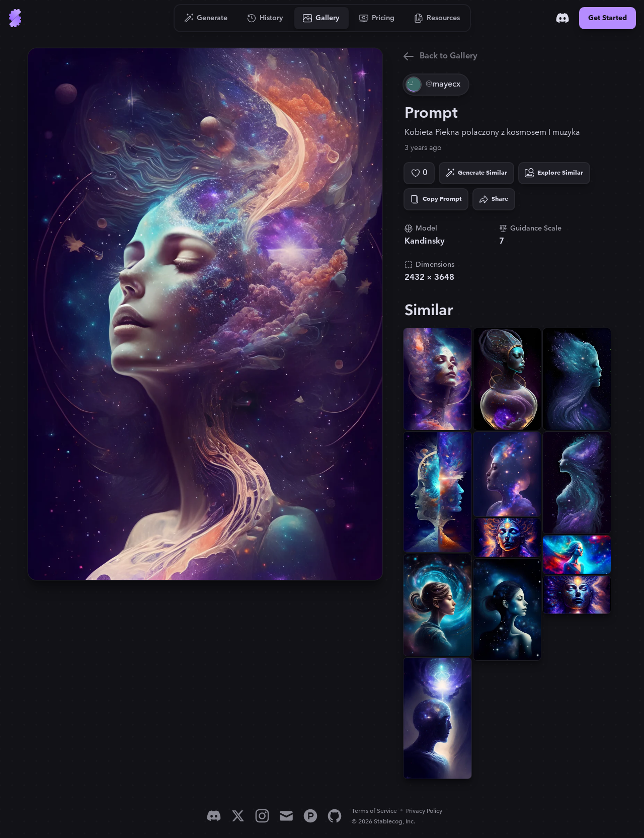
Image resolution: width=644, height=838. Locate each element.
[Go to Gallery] (321, 18)
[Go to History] (265, 18)
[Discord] (562, 18)
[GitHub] (335, 816)
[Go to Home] (15, 18)
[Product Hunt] (310, 816)
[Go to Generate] (206, 18)
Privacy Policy (424, 811)
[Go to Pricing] (377, 18)
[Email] (286, 816)
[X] (238, 816)
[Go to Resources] (437, 18)
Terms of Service (374, 811)
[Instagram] (262, 816)
